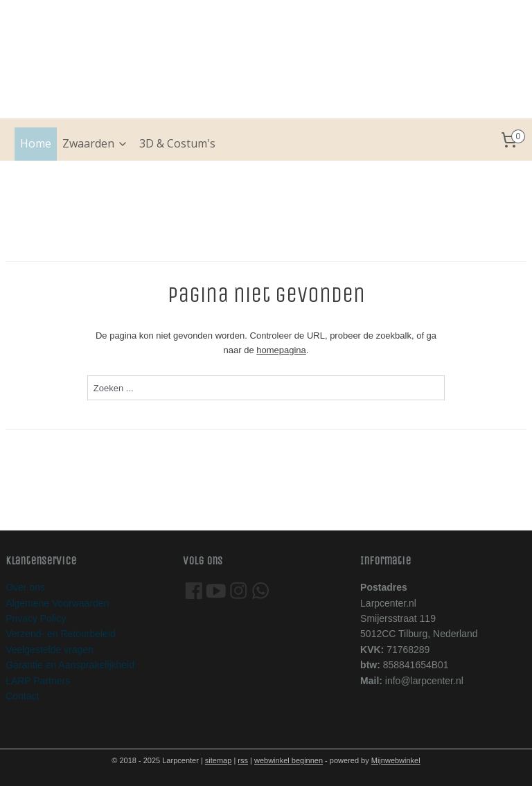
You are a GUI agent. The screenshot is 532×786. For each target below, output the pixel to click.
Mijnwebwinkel (396, 760)
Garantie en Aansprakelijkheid (70, 665)
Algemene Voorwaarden (57, 603)
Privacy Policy (36, 618)
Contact (22, 696)
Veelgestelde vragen (50, 650)
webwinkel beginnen (289, 760)
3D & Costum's (177, 143)
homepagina (281, 350)
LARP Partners (38, 681)
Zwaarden (95, 143)
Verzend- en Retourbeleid (61, 634)
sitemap (219, 760)
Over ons (25, 587)
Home (36, 143)
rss (243, 760)
